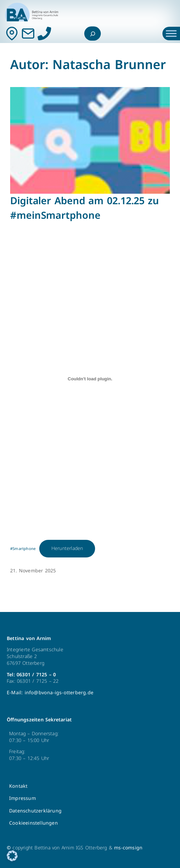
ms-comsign (128, 848)
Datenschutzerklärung (35, 811)
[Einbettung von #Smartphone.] (90, 379)
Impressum (22, 798)
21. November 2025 (33, 571)
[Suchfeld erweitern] (93, 34)
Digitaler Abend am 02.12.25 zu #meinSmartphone (85, 208)
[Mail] (28, 34)
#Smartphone (23, 549)
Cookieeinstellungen (33, 823)
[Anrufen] (44, 34)
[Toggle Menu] (171, 33)
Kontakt (18, 786)
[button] (12, 856)
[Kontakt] (12, 34)
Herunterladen (67, 548)
